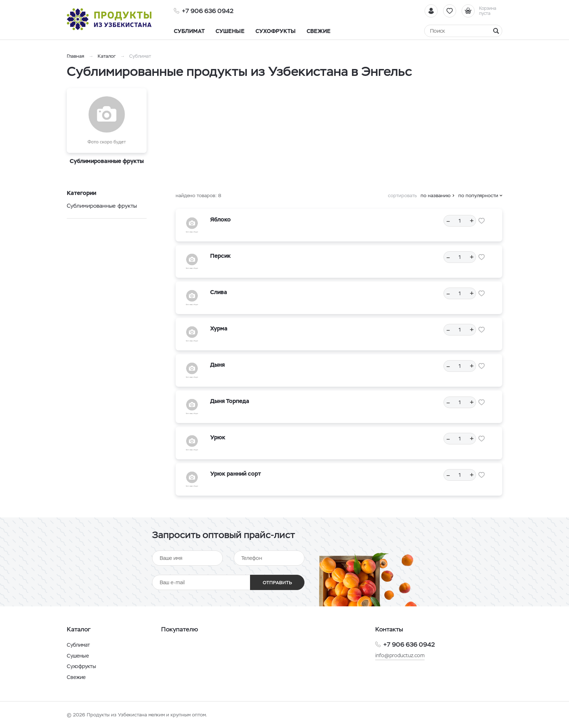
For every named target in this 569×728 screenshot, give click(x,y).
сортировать (402, 196)
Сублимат (78, 645)
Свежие (76, 677)
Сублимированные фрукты (102, 206)
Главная (75, 56)
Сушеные (78, 656)
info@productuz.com (400, 655)
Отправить (277, 583)
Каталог (107, 56)
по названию (436, 196)
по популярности (478, 196)
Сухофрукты (81, 666)
